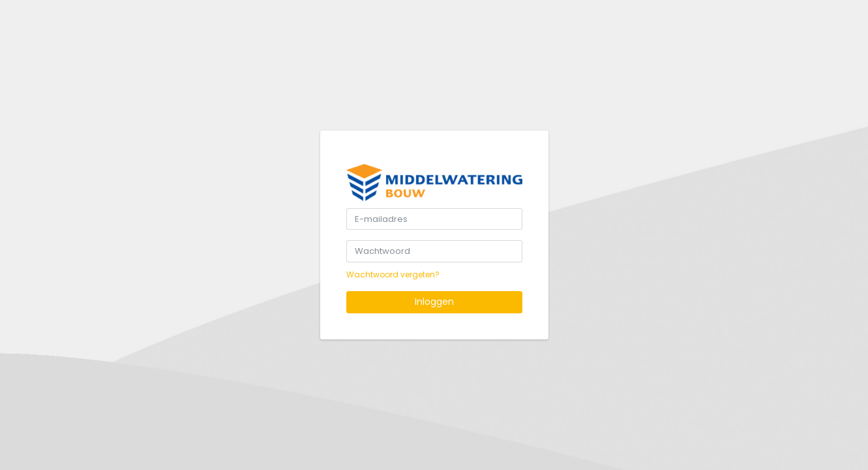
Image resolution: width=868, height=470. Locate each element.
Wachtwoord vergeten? (393, 274)
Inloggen (434, 302)
